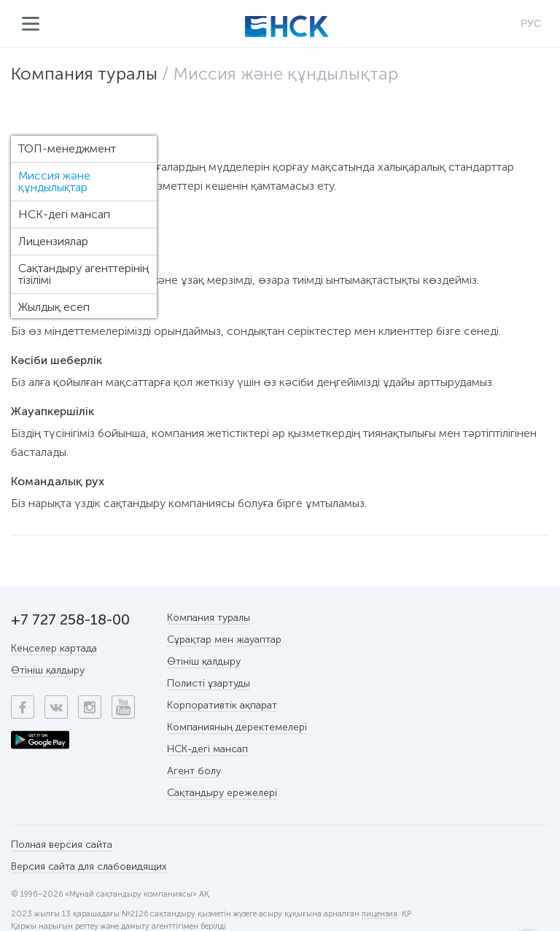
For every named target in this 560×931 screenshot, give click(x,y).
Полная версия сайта (62, 845)
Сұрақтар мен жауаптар (224, 640)
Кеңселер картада (54, 648)
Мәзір (31, 24)
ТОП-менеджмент (67, 148)
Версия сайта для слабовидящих (89, 866)
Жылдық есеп (54, 307)
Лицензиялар (53, 241)
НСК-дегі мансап (64, 214)
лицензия (380, 914)
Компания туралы (84, 73)
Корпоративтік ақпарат (222, 705)
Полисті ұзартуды (209, 683)
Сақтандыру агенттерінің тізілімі (83, 274)
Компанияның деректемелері (237, 727)
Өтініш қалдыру (48, 670)
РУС (531, 23)
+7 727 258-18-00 (70, 619)
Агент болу (194, 771)
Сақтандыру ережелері (222, 793)
